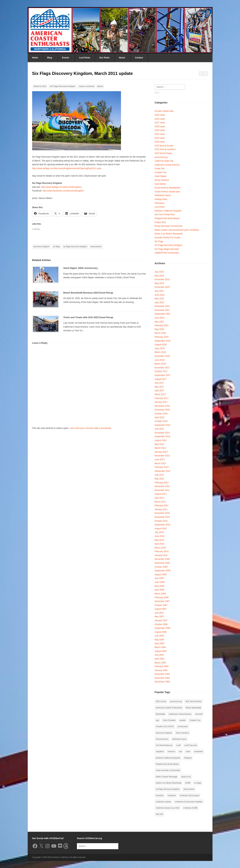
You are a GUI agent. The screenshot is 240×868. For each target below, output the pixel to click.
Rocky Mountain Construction (168, 226)
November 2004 (162, 678)
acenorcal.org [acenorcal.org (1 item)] (176, 701)
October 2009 (161, 567)
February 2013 (161, 467)
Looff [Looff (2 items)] (178, 745)
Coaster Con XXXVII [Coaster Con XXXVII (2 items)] (165, 726)
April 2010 (159, 544)
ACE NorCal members (165, 149)
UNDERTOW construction (167, 253)
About (122, 58)
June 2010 (160, 536)
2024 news (160, 142)
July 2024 (159, 272)
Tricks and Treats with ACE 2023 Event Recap (88, 317)
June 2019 (160, 348)
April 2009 (159, 590)
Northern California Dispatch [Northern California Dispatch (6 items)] (168, 758)
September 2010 (162, 525)
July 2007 (159, 613)
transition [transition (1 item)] (160, 795)
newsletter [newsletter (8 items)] (198, 751)
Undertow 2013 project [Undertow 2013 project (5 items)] (189, 795)
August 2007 (161, 609)
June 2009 (160, 582)
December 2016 (162, 406)
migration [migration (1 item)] (160, 751)
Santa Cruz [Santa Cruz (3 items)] (186, 777)
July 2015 (159, 429)
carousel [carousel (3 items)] (199, 714)
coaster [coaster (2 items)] (183, 720)
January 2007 (161, 620)
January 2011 (161, 509)
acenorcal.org (161, 157)
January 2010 (161, 555)
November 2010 (162, 517)
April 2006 (159, 644)
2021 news (160, 134)
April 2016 (159, 417)
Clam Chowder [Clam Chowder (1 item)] (169, 720)
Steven (100, 86)
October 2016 (161, 414)
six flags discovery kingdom (75, 246)
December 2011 (162, 486)
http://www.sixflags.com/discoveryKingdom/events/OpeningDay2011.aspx (67, 168)
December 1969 (162, 682)
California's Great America (167, 165)
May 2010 (159, 540)
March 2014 (160, 448)
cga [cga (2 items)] (157, 720)
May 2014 (159, 444)
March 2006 (160, 647)
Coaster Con (161, 172)
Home (35, 58)
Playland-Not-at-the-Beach (167, 218)
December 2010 (162, 513)
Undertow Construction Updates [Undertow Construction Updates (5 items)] (189, 802)
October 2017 (161, 371)
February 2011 (161, 506)
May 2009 (159, 586)
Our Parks (104, 58)
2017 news (160, 123)
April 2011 (159, 498)
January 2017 (161, 402)
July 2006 (159, 636)
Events (66, 58)
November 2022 (162, 287)
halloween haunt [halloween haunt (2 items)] (179, 739)
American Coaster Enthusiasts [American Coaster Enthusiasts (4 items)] (169, 708)
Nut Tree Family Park (165, 215)
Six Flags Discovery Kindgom (63, 86)
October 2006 (161, 624)
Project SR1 (160, 222)
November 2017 (162, 368)
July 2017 (159, 383)
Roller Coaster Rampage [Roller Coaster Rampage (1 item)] (167, 777)
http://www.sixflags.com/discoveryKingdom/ (61, 187)
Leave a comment (87, 86)
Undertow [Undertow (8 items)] (172, 795)
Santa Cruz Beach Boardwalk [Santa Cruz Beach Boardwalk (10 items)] (169, 783)
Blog (50, 58)
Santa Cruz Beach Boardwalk (168, 234)
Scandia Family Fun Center (167, 238)
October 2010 (161, 521)
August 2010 (161, 529)
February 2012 (161, 483)
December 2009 (162, 559)
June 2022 (160, 295)
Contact (139, 58)
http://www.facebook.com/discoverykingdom (63, 191)
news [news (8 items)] (188, 751)
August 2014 (161, 440)
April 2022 (159, 303)
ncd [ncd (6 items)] (180, 751)
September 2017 (162, 375)
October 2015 (161, 421)
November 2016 (162, 410)
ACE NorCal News (163, 153)
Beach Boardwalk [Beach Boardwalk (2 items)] (193, 708)
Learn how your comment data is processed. (91, 428)
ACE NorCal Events (164, 146)
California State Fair (164, 161)
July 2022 (159, 291)
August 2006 (161, 632)
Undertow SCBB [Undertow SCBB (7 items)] (190, 808)
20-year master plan (164, 111)
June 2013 (160, 460)
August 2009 (161, 575)
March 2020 (160, 333)
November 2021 (162, 310)
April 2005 (159, 659)
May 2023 (159, 283)
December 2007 (162, 601)
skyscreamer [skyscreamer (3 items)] (189, 789)
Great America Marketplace (167, 188)
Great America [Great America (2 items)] (162, 739)
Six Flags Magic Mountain (167, 249)
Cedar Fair (160, 169)
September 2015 (162, 425)
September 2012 (162, 471)
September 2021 (162, 314)
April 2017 (159, 391)
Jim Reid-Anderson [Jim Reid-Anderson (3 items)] (164, 745)
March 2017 (160, 394)
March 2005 (160, 663)
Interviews (159, 203)
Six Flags (159, 241)
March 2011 (160, 502)
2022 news (160, 138)
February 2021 (161, 325)
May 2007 (159, 617)
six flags (56, 246)
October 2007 (161, 605)
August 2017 (161, 379)
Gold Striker (160, 184)
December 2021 (162, 306)
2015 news (160, 115)
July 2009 (159, 578)
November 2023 (162, 279)
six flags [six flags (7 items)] (198, 783)
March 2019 (160, 352)
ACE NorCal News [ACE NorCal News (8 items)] (193, 701)
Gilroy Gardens (162, 180)
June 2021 (160, 318)
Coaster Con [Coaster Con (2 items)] (195, 720)
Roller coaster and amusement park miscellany (177, 230)
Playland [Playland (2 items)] (188, 758)
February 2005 (161, 666)
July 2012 (159, 475)
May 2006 (159, 640)
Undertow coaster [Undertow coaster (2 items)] (163, 802)
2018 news (160, 127)
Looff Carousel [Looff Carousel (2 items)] (191, 745)
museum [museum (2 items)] (171, 751)
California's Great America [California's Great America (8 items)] (180, 714)
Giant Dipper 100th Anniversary (80, 268)
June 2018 (160, 360)
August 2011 (161, 494)
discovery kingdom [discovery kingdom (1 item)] (164, 733)
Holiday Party (161, 199)
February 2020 (161, 337)
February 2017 (161, 398)
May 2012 (159, 479)
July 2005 (159, 655)
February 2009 (161, 597)
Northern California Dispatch (168, 211)
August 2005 (161, 651)
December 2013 (162, 456)
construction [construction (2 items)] (183, 726)
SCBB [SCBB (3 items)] (188, 783)
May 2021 (159, 322)
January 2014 (161, 452)
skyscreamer (96, 246)
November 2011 (162, 490)
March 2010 (160, 548)
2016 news (160, 119)
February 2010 (161, 551)
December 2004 (162, 674)
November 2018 (162, 356)
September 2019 (162, 341)
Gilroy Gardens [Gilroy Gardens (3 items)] (182, 733)
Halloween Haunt (163, 195)
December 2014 (162, 433)
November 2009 (162, 563)
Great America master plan (167, 192)
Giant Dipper (161, 176)
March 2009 (160, 594)
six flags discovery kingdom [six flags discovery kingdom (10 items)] (168, 789)
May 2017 (159, 387)
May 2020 (159, 329)
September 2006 (162, 628)
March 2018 (160, 364)
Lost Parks (85, 58)
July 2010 (159, 532)
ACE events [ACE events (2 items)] (161, 701)
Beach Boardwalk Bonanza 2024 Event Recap (88, 293)
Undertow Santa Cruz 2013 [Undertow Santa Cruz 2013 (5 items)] (168, 808)
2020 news (160, 130)
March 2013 (160, 463)
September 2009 (162, 571)
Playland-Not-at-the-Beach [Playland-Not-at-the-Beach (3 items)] (167, 764)
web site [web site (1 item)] (159, 814)
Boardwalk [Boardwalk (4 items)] (160, 714)
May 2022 (159, 299)
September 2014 (162, 436)
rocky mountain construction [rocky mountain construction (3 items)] (168, 770)
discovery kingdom (41, 246)
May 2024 (159, 276)
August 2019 (161, 345)
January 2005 (161, 670)
